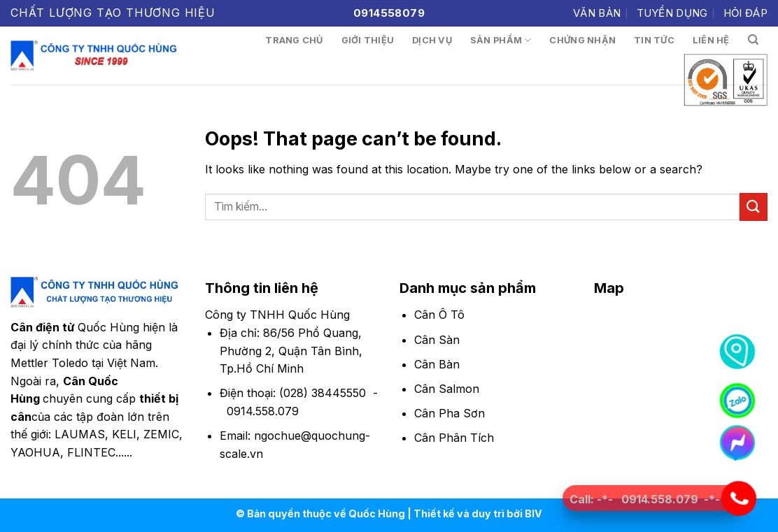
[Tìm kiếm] (753, 40)
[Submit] (754, 207)
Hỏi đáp (745, 13)
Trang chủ (294, 40)
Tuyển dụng (672, 13)
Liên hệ (711, 40)
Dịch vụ (432, 40)
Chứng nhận (582, 40)
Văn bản (597, 13)
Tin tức (654, 40)
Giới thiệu (368, 40)
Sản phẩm (501, 40)
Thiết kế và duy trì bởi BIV (478, 513)
